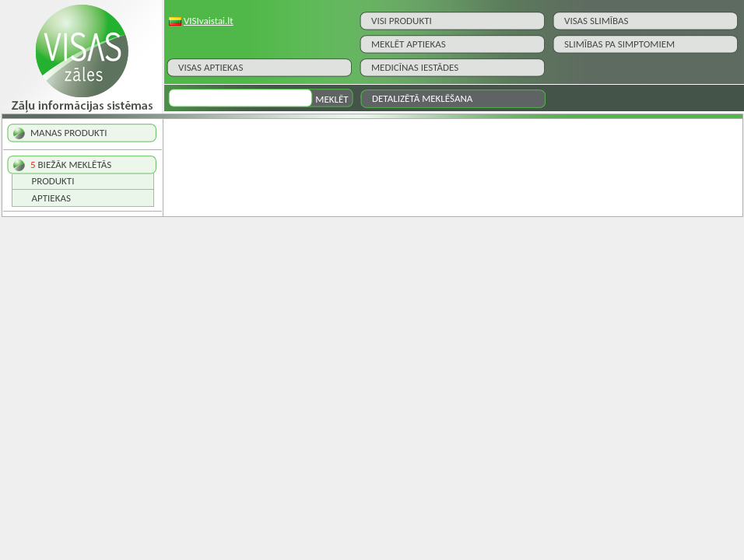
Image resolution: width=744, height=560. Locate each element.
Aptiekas (51, 198)
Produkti (53, 181)
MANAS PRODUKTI (68, 133)
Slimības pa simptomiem (619, 44)
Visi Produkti (402, 21)
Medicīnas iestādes (415, 67)
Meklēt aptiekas (409, 44)
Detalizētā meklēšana (422, 98)
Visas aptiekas (211, 67)
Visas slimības (597, 21)
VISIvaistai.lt (209, 21)
